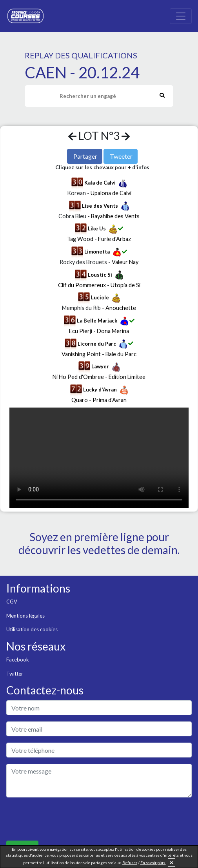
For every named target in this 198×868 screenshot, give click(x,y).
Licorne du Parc (97, 343)
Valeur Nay (125, 262)
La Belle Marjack (97, 321)
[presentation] (66, 819)
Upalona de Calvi (111, 193)
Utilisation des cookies (32, 629)
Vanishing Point (81, 354)
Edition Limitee (127, 377)
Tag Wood (80, 239)
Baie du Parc (121, 354)
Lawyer (100, 366)
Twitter (15, 674)
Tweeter (121, 156)
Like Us (97, 228)
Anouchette (121, 308)
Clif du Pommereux (82, 285)
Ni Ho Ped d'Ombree (78, 377)
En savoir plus (153, 863)
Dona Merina (113, 331)
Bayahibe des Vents (115, 216)
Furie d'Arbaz (114, 239)
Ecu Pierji (81, 331)
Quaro (80, 400)
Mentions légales (25, 616)
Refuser (130, 863)
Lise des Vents (100, 206)
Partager (85, 156)
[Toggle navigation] (181, 16)
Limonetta (97, 252)
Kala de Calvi (100, 183)
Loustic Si (100, 275)
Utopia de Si (125, 285)
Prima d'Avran (110, 400)
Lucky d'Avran (100, 390)
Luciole (100, 297)
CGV (12, 602)
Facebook (18, 660)
